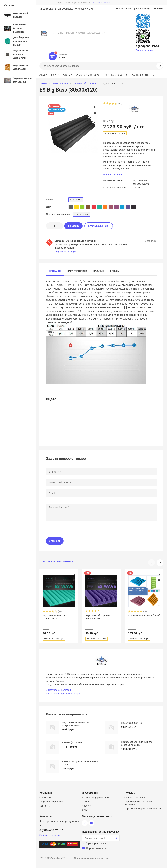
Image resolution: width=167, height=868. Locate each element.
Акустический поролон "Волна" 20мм (55, 617)
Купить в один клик (99, 226)
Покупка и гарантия (116, 75)
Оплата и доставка (88, 75)
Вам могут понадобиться (58, 562)
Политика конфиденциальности (91, 858)
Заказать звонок (145, 50)
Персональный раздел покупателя (143, 808)
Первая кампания (97, 848)
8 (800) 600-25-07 (147, 46)
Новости (87, 806)
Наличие (98, 271)
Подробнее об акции (65, 252)
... (154, 75)
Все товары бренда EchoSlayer (64, 694)
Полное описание (112, 174)
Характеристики (77, 271)
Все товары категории (60, 690)
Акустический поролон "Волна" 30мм (98, 617)
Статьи (68, 75)
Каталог (9, 5)
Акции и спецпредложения (96, 798)
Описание (55, 271)
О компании (46, 798)
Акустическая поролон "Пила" (144, 615)
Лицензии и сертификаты (53, 802)
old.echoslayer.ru (102, 3)
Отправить (55, 541)
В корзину (73, 226)
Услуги (55, 75)
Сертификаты (141, 75)
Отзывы (115, 271)
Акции (43, 75)
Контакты (45, 806)
